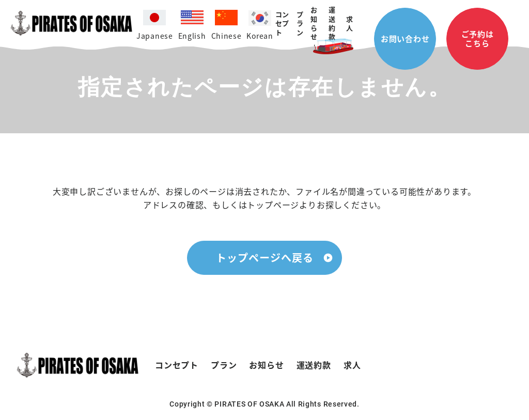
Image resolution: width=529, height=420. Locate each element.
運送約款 (332, 23)
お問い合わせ (405, 38)
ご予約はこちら (478, 38)
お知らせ (314, 23)
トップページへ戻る (265, 258)
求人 (350, 24)
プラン (224, 365)
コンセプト (282, 23)
